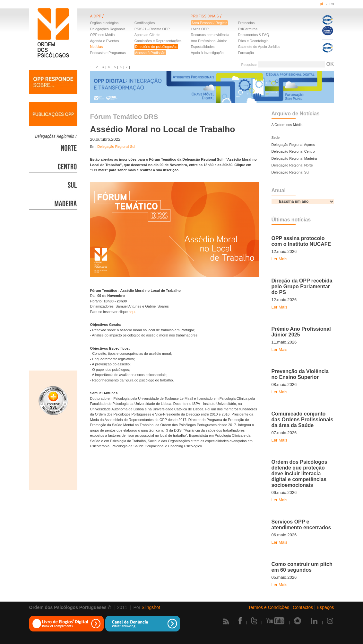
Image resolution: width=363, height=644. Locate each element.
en (332, 4)
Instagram (331, 621)
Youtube (275, 621)
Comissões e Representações (158, 41)
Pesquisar (249, 65)
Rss (226, 621)
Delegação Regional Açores (293, 145)
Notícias (97, 47)
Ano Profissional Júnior (209, 41)
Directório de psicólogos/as (156, 47)
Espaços (325, 607)
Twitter (254, 621)
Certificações (145, 23)
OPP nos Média (103, 35)
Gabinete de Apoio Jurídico (259, 47)
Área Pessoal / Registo (210, 23)
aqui (132, 312)
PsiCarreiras (248, 29)
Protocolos (246, 23)
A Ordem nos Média (287, 125)
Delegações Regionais (108, 29)
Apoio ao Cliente (147, 35)
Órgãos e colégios (104, 23)
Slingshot (151, 607)
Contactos (303, 607)
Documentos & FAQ (253, 35)
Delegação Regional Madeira (294, 158)
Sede (276, 138)
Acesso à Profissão (150, 53)
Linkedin (314, 621)
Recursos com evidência (210, 35)
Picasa (298, 621)
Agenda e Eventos (105, 41)
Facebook (240, 621)
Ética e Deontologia (253, 41)
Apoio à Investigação (207, 53)
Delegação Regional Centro (293, 151)
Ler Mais (280, 259)
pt (321, 4)
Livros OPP (200, 29)
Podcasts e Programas (108, 53)
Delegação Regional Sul (116, 147)
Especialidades (203, 47)
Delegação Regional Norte (292, 165)
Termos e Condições (269, 607)
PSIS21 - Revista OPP (152, 29)
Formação (246, 53)
